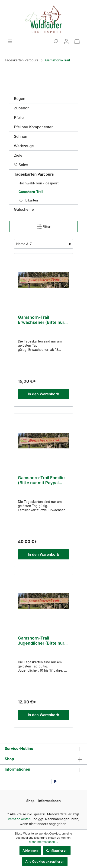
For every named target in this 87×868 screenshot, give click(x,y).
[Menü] (10, 41)
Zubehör (21, 108)
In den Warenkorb (43, 394)
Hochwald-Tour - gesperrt (39, 183)
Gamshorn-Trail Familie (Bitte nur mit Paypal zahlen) (41, 480)
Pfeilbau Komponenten (34, 127)
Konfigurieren (57, 850)
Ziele (18, 155)
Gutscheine (24, 209)
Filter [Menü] (44, 226)
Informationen (17, 769)
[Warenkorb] (77, 41)
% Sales (21, 165)
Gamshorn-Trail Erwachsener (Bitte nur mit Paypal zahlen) (41, 320)
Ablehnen (30, 850)
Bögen (20, 99)
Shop (9, 759)
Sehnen (21, 136)
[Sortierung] (43, 244)
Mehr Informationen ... (43, 842)
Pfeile (19, 117)
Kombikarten (28, 200)
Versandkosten (19, 819)
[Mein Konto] (66, 41)
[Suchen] (56, 41)
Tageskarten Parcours (34, 174)
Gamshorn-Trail (31, 192)
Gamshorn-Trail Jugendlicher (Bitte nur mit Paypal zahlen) (41, 641)
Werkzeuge (24, 146)
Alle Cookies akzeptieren (45, 861)
